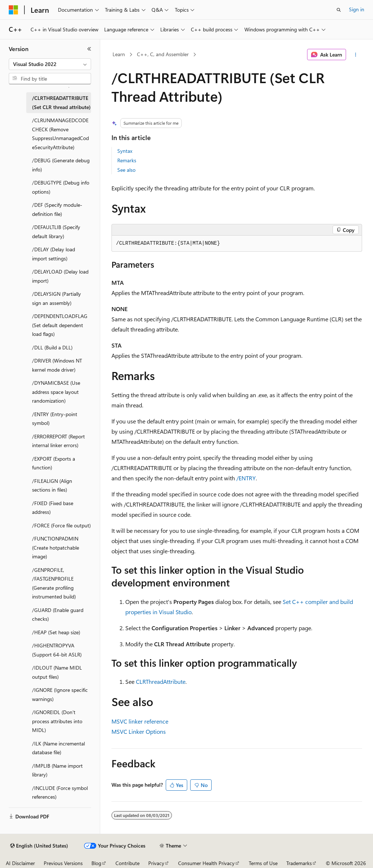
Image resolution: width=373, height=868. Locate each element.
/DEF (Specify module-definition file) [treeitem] (57, 209)
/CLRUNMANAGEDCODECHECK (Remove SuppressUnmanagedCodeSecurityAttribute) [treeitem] (60, 134)
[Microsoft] (13, 10)
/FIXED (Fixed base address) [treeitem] (53, 508)
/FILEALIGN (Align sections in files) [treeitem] (52, 485)
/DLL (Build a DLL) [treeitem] (52, 347)
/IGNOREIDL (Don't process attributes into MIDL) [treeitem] (57, 721)
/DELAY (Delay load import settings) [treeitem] (54, 254)
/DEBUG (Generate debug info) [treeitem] (61, 165)
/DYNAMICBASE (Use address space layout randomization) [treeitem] (56, 392)
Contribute (127, 863)
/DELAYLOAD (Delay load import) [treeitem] (60, 276)
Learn (119, 54)
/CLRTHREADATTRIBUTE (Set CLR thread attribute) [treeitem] (61, 102)
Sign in (357, 9)
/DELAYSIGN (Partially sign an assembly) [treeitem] (56, 298)
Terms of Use (263, 863)
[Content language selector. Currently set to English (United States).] (39, 846)
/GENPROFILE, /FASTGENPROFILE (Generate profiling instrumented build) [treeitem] (54, 583)
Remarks (127, 160)
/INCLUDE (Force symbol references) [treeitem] (60, 793)
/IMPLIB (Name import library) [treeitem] (57, 770)
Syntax (125, 151)
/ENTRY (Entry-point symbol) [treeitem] (55, 419)
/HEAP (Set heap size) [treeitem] (56, 632)
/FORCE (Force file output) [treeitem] (61, 525)
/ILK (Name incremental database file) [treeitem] (58, 748)
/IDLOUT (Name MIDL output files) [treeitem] (57, 672)
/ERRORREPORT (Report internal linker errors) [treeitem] (58, 441)
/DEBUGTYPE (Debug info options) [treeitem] (61, 187)
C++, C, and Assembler (163, 54)
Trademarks (299, 863)
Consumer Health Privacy (206, 863)
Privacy (156, 863)
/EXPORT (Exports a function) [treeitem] (54, 463)
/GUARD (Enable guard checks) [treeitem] (58, 615)
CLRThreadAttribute (161, 681)
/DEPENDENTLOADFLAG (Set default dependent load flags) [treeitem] (60, 325)
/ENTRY (246, 478)
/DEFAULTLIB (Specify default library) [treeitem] (56, 232)
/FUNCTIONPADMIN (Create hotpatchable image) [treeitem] (56, 547)
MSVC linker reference (140, 721)
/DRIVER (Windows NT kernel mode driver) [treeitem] (57, 365)
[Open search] (339, 10)
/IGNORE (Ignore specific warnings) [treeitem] (60, 694)
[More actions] (355, 55)
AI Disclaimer (20, 863)
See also (126, 170)
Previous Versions (63, 863)
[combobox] (50, 64)
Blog (96, 863)
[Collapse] (89, 49)
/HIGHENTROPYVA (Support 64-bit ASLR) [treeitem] (57, 650)
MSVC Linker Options (139, 731)
